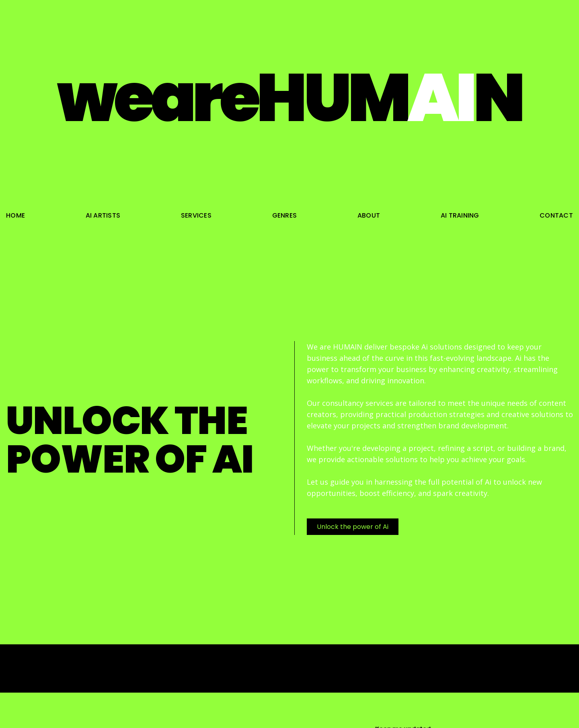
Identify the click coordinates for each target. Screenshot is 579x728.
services (196, 215)
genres (285, 215)
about (369, 215)
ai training (460, 215)
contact (556, 215)
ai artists (103, 215)
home (15, 215)
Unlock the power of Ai (353, 527)
